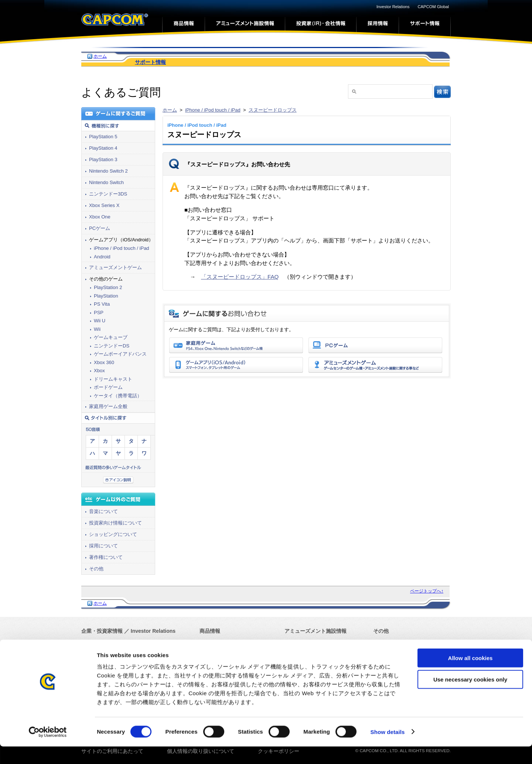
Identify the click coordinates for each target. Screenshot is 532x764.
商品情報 (210, 631)
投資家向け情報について (115, 523)
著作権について (106, 557)
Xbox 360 (104, 362)
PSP (99, 313)
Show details (388, 749)
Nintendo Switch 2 (108, 171)
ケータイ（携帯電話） (118, 396)
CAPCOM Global (433, 7)
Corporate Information (135, 643)
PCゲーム (100, 228)
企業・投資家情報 (102, 631)
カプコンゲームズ (220, 643)
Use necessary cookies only (470, 697)
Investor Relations (393, 7)
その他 (96, 569)
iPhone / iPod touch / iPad (213, 110)
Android (102, 257)
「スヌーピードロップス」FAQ (240, 277)
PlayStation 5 (103, 137)
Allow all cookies (470, 675)
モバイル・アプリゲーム (228, 653)
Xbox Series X (104, 205)
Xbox (99, 371)
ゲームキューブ (111, 337)
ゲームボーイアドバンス (120, 354)
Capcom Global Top (396, 643)
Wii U (100, 321)
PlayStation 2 (108, 287)
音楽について (103, 511)
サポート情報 (150, 62)
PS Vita (102, 304)
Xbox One (100, 217)
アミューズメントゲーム (115, 267)
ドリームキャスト (113, 379)
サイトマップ (389, 653)
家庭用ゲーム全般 (108, 406)
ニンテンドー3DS (108, 194)
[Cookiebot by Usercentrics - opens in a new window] (48, 750)
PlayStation (106, 296)
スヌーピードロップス (273, 110)
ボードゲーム (108, 387)
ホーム (100, 56)
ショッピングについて (113, 534)
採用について (103, 546)
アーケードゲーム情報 (310, 643)
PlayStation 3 (103, 159)
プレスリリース (99, 653)
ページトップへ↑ (427, 591)
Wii (97, 329)
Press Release (142, 653)
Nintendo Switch (106, 182)
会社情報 (92, 643)
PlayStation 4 (103, 148)
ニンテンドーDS (112, 346)
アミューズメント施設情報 (316, 631)
